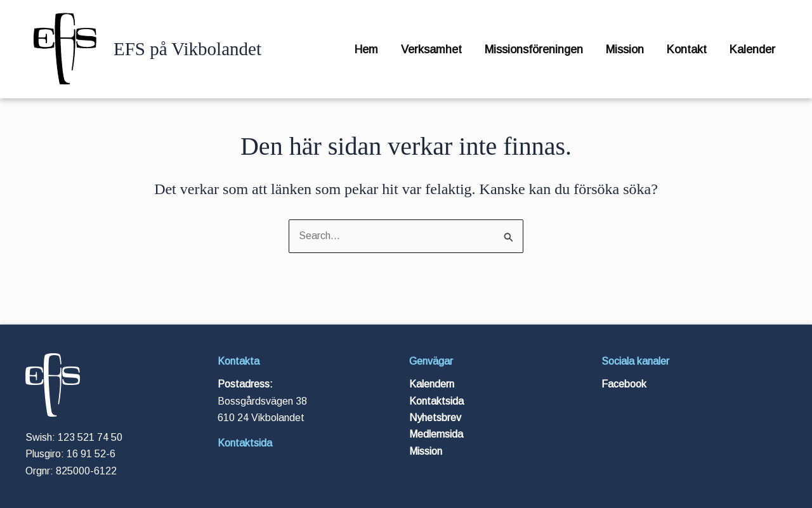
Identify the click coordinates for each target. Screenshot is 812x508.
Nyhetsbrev (435, 418)
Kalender (752, 49)
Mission (625, 49)
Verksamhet (431, 49)
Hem (366, 49)
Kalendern (432, 384)
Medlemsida (436, 434)
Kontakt (687, 49)
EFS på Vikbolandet (187, 49)
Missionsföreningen (534, 49)
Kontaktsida (245, 443)
